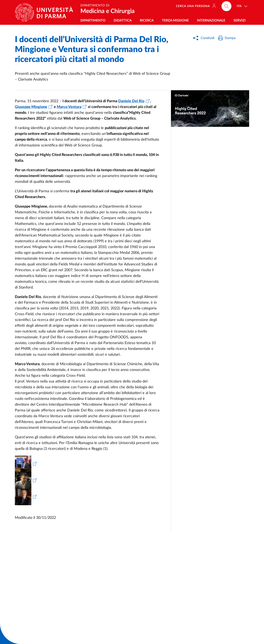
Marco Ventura (69, 107)
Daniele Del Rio (131, 101)
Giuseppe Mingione (31, 107)
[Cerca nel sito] (226, 6)
